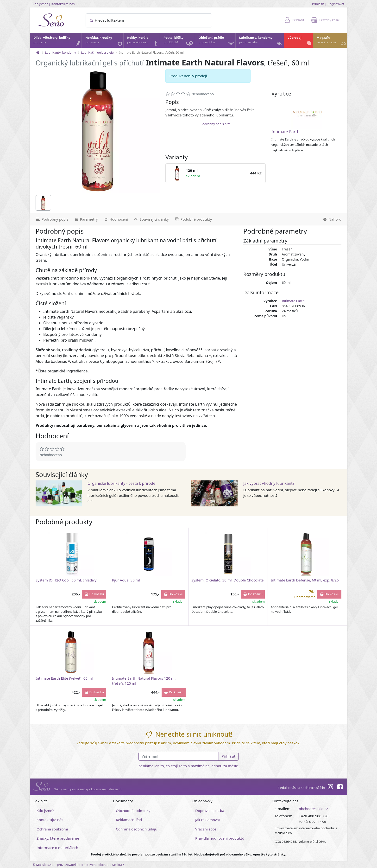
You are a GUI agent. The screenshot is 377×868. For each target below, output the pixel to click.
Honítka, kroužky (104, 41)
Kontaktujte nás (63, 4)
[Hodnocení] (116, 219)
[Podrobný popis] (50, 219)
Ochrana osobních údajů (137, 829)
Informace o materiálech (57, 848)
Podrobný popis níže (216, 124)
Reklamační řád (129, 820)
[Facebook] (340, 787)
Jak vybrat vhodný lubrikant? (269, 483)
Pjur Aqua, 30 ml (126, 580)
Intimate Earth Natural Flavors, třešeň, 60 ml (151, 52)
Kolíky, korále (143, 41)
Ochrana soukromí (52, 829)
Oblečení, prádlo (217, 41)
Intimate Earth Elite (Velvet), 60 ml (64, 678)
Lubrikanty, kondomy (261, 41)
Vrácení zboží (206, 829)
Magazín (332, 41)
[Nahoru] (333, 219)
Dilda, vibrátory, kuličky (57, 41)
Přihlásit (318, 4)
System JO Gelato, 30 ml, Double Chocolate (228, 580)
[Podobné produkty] (193, 219)
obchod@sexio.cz (313, 809)
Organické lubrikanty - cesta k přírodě (121, 483)
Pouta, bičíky (179, 41)
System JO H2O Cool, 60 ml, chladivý (66, 580)
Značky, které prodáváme (58, 838)
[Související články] (151, 219)
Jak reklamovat (208, 820)
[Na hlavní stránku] (38, 52)
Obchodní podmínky (133, 811)
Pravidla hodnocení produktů (220, 838)
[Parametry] (86, 219)
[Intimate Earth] (307, 114)
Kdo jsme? (40, 4)
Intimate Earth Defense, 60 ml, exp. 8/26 (305, 580)
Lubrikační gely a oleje (97, 52)
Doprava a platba (210, 811)
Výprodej (300, 41)
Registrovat (336, 4)
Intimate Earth (286, 132)
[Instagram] (330, 787)
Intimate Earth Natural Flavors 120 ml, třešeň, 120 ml (144, 681)
